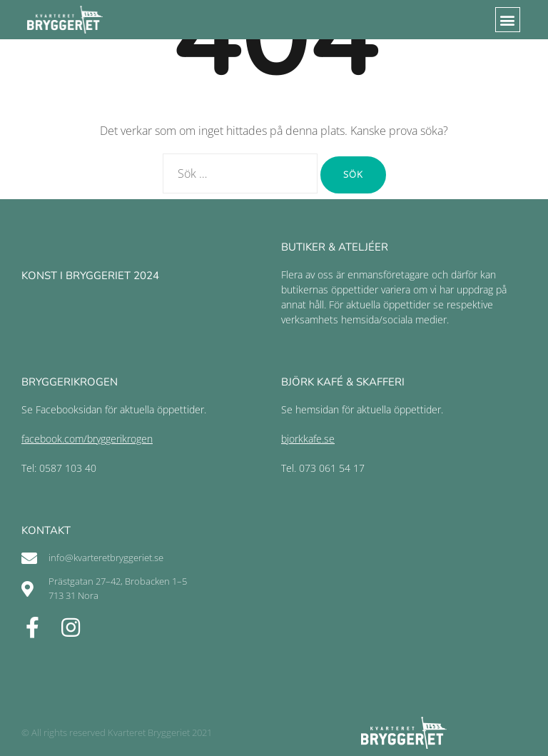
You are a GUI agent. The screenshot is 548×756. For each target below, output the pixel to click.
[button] (508, 20)
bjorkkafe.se (308, 439)
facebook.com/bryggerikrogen (87, 439)
